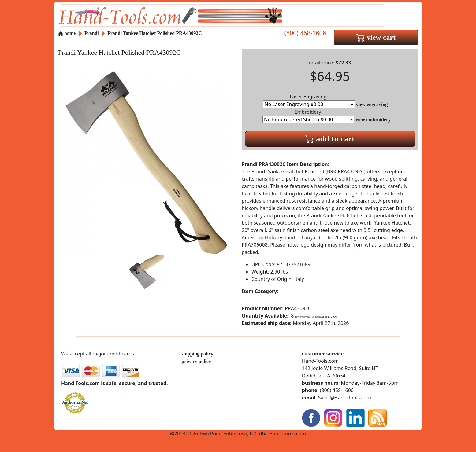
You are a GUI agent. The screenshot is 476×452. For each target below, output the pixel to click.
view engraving (372, 104)
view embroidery (373, 120)
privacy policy (196, 361)
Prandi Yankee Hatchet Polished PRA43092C (155, 33)
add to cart (330, 139)
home (67, 33)
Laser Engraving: (309, 101)
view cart (376, 37)
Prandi (92, 33)
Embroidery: (308, 116)
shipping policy (197, 354)
